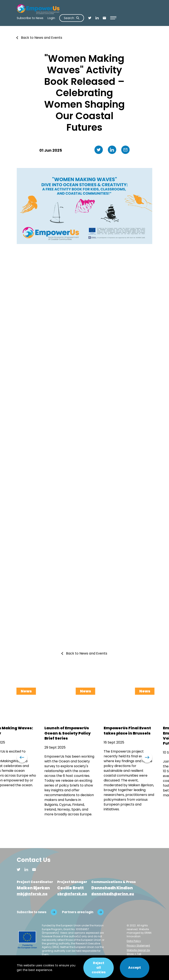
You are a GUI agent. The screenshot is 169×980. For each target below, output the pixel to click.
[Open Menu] (113, 18)
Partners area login (78, 912)
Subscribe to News (30, 18)
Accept (134, 968)
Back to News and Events (42, 38)
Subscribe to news (32, 912)
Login (51, 18)
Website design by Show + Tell (138, 952)
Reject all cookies (98, 968)
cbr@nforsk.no (72, 894)
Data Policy (134, 941)
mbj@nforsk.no (32, 894)
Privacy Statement (138, 946)
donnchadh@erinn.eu (113, 894)
